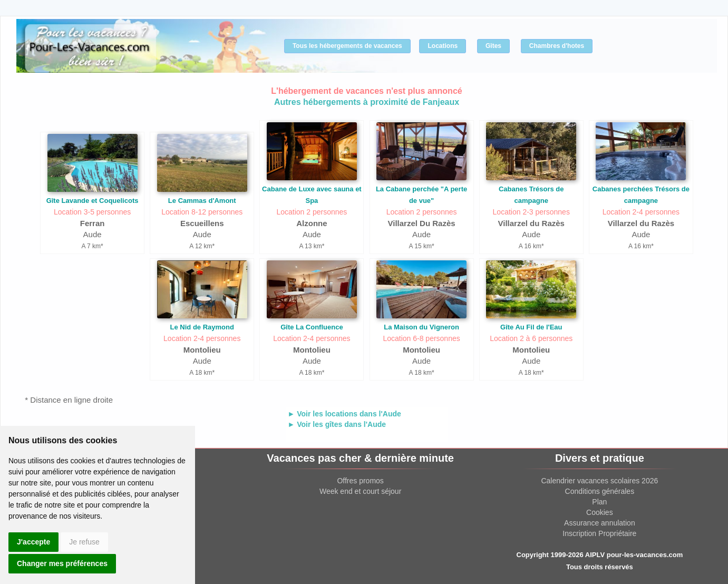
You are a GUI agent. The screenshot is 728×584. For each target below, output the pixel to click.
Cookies (600, 512)
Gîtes (493, 46)
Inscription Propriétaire (599, 533)
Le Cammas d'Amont (202, 201)
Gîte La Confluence (312, 327)
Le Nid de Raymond (202, 327)
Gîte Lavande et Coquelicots (93, 201)
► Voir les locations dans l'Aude (344, 414)
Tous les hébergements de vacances (347, 46)
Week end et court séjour (360, 491)
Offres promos (360, 481)
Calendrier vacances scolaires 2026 (599, 481)
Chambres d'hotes (557, 46)
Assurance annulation (600, 523)
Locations (443, 46)
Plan (599, 502)
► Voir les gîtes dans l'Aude (337, 424)
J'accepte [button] (33, 542)
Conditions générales (600, 491)
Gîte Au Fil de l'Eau (531, 327)
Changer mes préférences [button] (62, 563)
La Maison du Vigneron (421, 327)
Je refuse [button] (84, 542)
